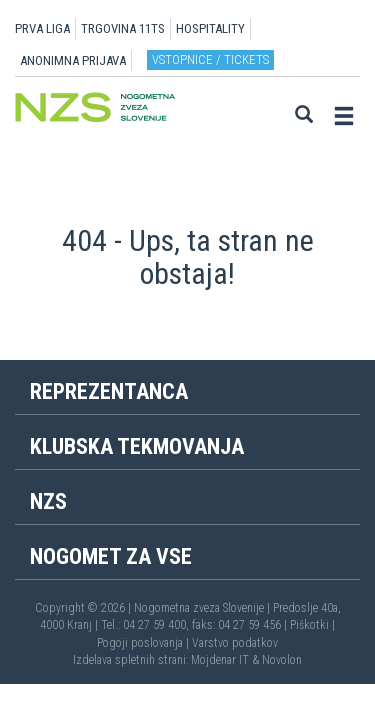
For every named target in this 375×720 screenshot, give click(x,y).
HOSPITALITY (210, 28)
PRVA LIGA (42, 28)
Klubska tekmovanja (137, 446)
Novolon (282, 660)
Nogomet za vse (111, 556)
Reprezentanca (109, 391)
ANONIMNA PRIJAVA (73, 60)
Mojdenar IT (220, 660)
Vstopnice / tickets (210, 59)
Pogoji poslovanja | (144, 643)
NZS (48, 501)
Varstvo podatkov (235, 643)
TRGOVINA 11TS (123, 28)
